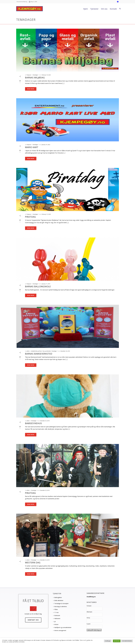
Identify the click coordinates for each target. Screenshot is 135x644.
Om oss (104, 9)
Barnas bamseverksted (39, 354)
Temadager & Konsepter (61, 603)
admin (28, 351)
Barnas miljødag (35, 78)
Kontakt (113, 9)
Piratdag (30, 217)
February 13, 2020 (46, 214)
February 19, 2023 (46, 75)
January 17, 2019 (46, 284)
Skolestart (57, 615)
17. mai (56, 612)
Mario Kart (32, 147)
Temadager (35, 75)
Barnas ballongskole (38, 286)
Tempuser (29, 75)
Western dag (33, 562)
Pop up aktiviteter (47, 351)
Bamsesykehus (33, 423)
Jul (54, 622)
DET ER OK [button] (117, 641)
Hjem (86, 9)
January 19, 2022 (46, 145)
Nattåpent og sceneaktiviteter (62, 627)
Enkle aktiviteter (58, 600)
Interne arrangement (60, 630)
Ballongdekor (58, 597)
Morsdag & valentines (60, 607)
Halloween (57, 618)
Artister (56, 624)
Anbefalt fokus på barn (37, 351)
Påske (55, 609)
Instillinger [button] (108, 641)
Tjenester (94, 9)
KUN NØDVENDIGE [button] (127, 641)
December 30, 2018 (65, 351)
